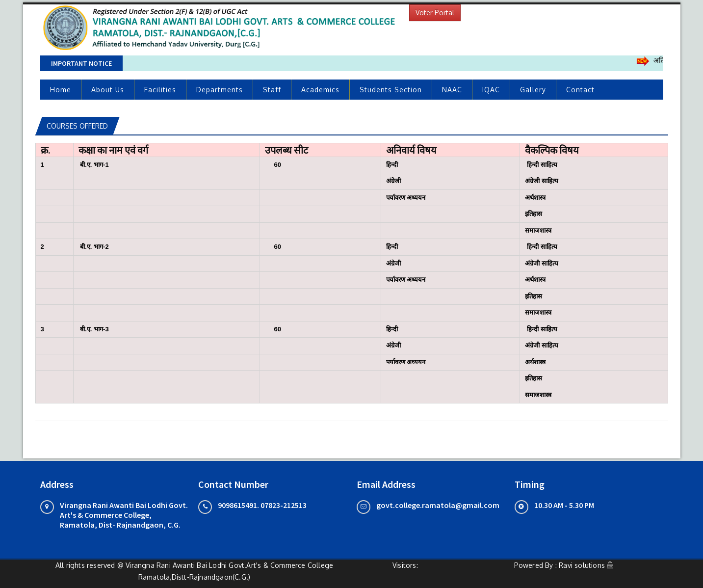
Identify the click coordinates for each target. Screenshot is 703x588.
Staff (272, 90)
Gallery (533, 90)
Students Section (391, 90)
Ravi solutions (582, 565)
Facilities (160, 90)
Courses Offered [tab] (77, 126)
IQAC (491, 90)
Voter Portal (435, 13)
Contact (580, 90)
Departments (220, 90)
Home (61, 90)
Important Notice (81, 63)
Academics (320, 90)
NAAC (452, 90)
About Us (108, 90)
